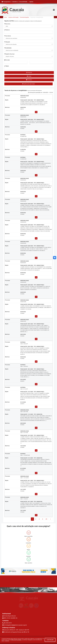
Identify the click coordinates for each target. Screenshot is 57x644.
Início (6, 17)
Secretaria (8, 36)
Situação (7, 42)
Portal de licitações (24, 17)
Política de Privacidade (16, 640)
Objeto (7, 66)
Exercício (7, 24)
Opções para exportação (28, 84)
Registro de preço (9, 54)
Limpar (29, 76)
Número (7, 30)
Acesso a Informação (14, 17)
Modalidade (8, 48)
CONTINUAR (50, 640)
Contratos (29, 80)
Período (7, 60)
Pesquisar (29, 73)
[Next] (46, 519)
